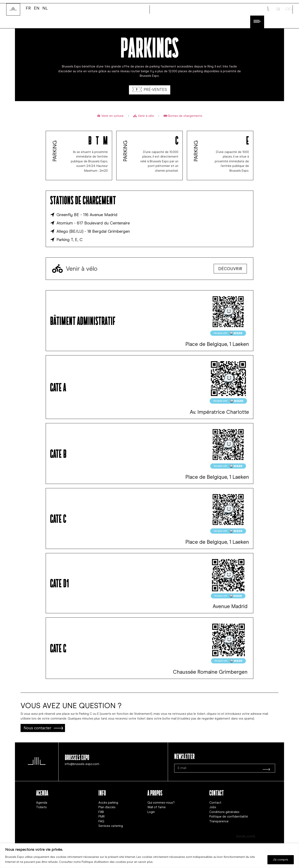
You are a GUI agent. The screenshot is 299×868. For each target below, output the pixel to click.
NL (45, 8)
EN (37, 8)
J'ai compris (280, 859)
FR (28, 8)
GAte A (58, 387)
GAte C (58, 518)
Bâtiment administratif (83, 320)
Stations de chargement (83, 200)
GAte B (58, 453)
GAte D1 (59, 583)
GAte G (58, 648)
